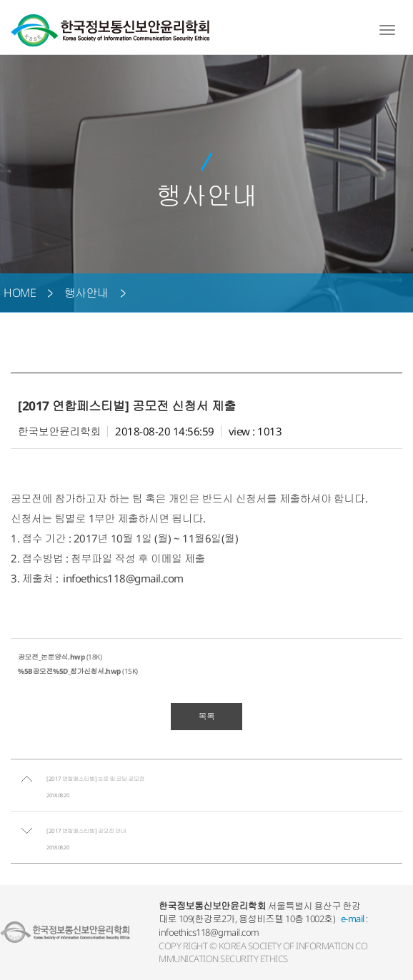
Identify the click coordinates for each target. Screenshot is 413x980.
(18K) (60, 657)
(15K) (78, 671)
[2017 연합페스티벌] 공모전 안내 (86, 830)
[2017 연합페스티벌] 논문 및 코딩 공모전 (95, 778)
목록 (207, 716)
